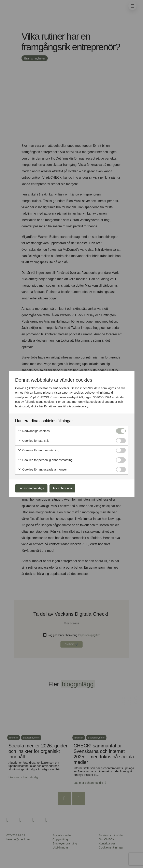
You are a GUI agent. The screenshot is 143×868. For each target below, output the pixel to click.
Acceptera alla (68, 488)
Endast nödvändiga (33, 488)
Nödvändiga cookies (34, 430)
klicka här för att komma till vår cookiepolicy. (60, 405)
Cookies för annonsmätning (39, 450)
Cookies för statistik (33, 440)
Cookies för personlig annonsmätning (45, 459)
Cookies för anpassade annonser (42, 469)
